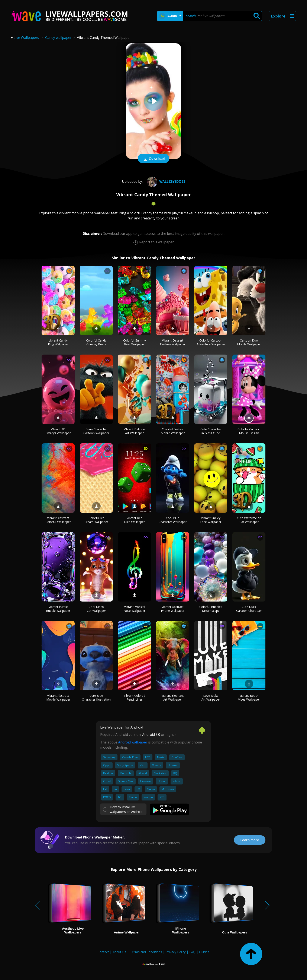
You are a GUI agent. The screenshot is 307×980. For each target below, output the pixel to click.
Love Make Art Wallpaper (211, 697)
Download (153, 159)
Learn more (250, 840)
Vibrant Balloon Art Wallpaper (134, 431)
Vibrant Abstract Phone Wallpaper (173, 609)
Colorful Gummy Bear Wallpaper (135, 342)
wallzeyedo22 (165, 181)
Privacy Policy (176, 952)
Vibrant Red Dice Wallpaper (134, 520)
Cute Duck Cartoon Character (249, 609)
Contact (103, 952)
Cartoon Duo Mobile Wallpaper (249, 342)
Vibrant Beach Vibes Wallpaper (249, 697)
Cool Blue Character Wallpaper (173, 520)
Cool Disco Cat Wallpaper (96, 609)
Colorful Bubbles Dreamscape (211, 609)
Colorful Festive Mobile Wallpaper (173, 431)
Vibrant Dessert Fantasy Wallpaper (173, 342)
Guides (204, 952)
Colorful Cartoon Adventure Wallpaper (211, 342)
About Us (119, 952)
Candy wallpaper (58, 38)
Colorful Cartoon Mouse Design (249, 431)
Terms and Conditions (146, 952)
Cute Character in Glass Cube (211, 431)
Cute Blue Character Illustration (96, 697)
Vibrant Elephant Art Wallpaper (173, 697)
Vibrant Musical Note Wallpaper (134, 609)
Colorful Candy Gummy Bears (96, 342)
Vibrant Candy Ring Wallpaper (58, 342)
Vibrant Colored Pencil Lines (135, 697)
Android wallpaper (133, 742)
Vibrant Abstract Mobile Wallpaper (58, 697)
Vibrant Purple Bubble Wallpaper (58, 609)
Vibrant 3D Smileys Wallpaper (58, 431)
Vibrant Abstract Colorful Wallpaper (58, 520)
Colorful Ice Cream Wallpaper (96, 520)
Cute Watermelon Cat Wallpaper (249, 520)
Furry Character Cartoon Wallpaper (96, 431)
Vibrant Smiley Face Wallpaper (211, 520)
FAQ (192, 952)
